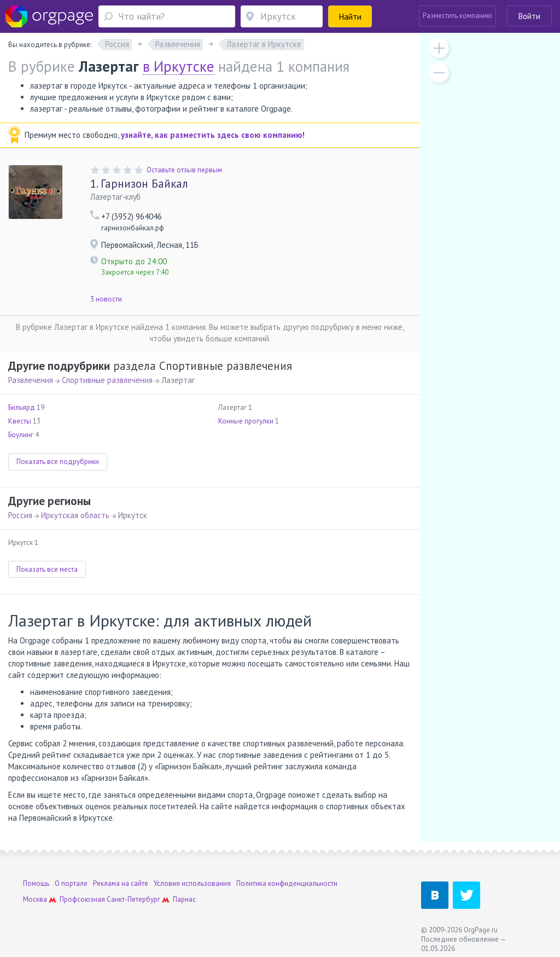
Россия (20, 515)
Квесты (20, 421)
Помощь (36, 883)
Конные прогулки (246, 421)
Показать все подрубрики (58, 462)
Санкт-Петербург (133, 899)
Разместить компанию (457, 16)
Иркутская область (75, 515)
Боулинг (21, 435)
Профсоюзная (82, 899)
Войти (529, 16)
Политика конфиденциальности (287, 883)
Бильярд (22, 407)
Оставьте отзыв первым (184, 170)
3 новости (106, 299)
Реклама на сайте (121, 883)
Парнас (184, 899)
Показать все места (47, 569)
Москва (35, 899)
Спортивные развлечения (107, 380)
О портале (71, 883)
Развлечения (31, 380)
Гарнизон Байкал (139, 184)
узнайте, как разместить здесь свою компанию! (213, 135)
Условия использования (192, 883)
